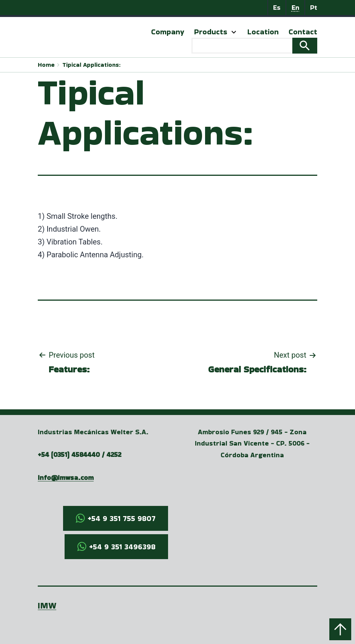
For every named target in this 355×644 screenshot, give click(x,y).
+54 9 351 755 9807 (122, 518)
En (296, 7)
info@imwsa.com (66, 477)
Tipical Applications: (91, 65)
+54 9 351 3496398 (122, 547)
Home (46, 65)
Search (305, 46)
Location (263, 32)
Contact (303, 32)
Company (168, 32)
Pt (314, 7)
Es (277, 7)
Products (211, 32)
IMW (47, 605)
